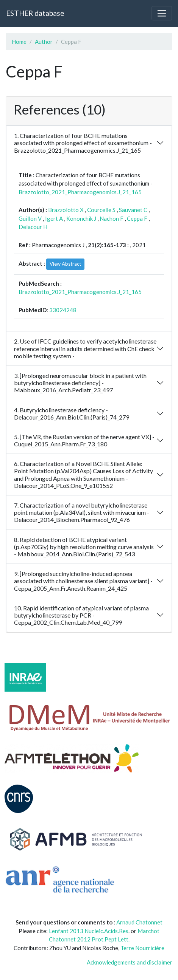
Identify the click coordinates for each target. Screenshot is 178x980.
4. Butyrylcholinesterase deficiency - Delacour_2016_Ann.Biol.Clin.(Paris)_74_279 (72, 413)
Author (44, 42)
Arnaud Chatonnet (139, 922)
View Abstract (65, 264)
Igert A (54, 218)
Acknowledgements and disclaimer (130, 962)
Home (19, 42)
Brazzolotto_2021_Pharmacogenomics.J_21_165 (80, 192)
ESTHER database (35, 13)
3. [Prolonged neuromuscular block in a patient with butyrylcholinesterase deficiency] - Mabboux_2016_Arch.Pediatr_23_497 (80, 383)
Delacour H (33, 227)
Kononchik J (81, 218)
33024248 (63, 310)
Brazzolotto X (66, 210)
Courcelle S (101, 210)
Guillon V (30, 218)
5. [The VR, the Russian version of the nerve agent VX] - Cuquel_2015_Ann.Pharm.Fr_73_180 (84, 440)
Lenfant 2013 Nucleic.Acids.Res (89, 931)
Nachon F (112, 218)
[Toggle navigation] (162, 13)
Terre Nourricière (142, 948)
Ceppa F (137, 218)
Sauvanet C (133, 210)
